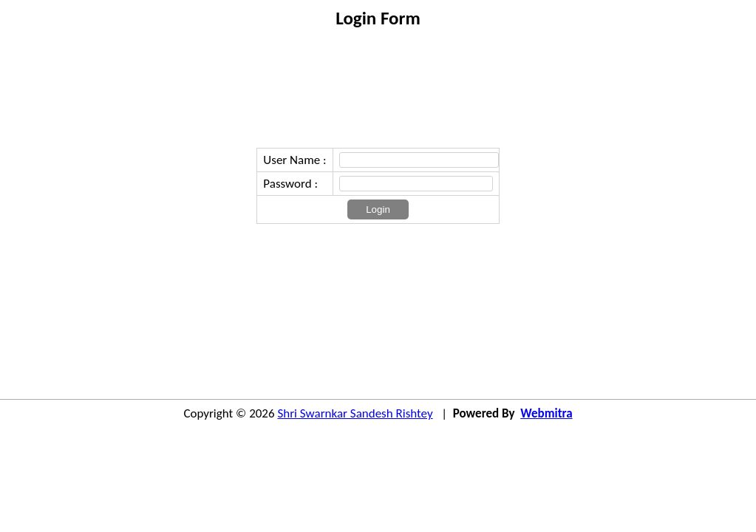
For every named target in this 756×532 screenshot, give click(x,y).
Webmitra (546, 413)
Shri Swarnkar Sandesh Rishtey (355, 413)
